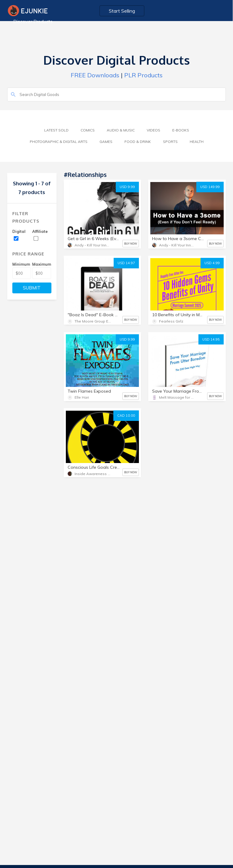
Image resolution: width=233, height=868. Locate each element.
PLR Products (143, 75)
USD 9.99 (127, 187)
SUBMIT (32, 288)
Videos (153, 130)
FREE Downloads (95, 75)
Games (106, 142)
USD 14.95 (211, 339)
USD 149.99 (210, 187)
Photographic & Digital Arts (59, 142)
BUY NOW (131, 244)
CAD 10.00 (126, 415)
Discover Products (33, 21)
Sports (170, 142)
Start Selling (122, 11)
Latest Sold (56, 130)
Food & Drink (138, 142)
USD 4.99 (212, 263)
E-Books (181, 130)
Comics (88, 130)
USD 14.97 (126, 263)
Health (197, 142)
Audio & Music (121, 130)
